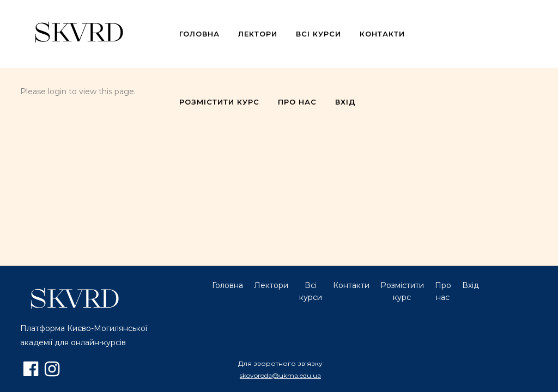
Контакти (351, 285)
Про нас (443, 291)
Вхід (471, 285)
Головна (228, 285)
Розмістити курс (402, 291)
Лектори (271, 285)
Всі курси (311, 291)
